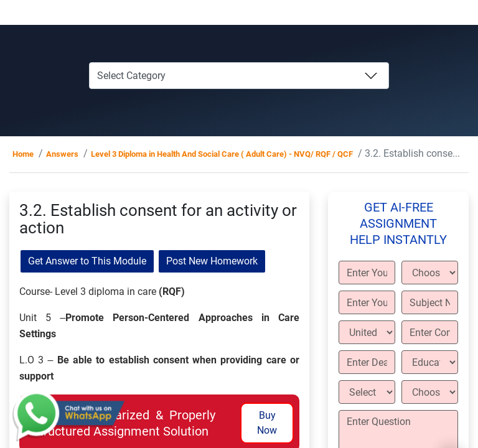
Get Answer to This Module (87, 261)
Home (23, 154)
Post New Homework (212, 261)
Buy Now (267, 423)
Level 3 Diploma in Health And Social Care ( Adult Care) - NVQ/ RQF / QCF (222, 154)
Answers (62, 154)
